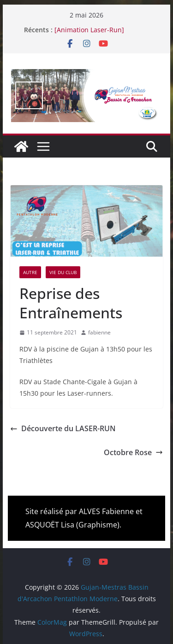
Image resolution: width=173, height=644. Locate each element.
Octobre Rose (133, 452)
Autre (30, 272)
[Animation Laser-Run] (89, 30)
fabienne (99, 332)
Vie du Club (63, 272)
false (29, 95)
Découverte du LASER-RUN (63, 428)
